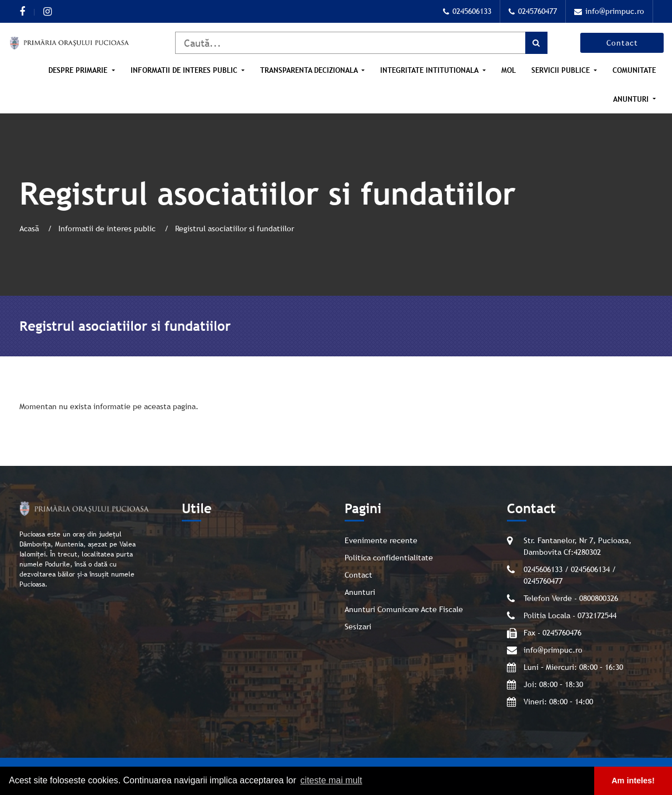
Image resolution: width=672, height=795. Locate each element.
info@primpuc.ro (609, 11)
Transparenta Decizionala (310, 70)
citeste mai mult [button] (331, 780)
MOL (509, 70)
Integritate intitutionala (430, 70)
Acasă (30, 228)
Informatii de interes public (185, 70)
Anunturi (632, 99)
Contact (622, 43)
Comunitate (634, 70)
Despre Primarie (79, 70)
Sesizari (358, 627)
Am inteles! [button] (633, 781)
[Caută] (361, 43)
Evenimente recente (381, 540)
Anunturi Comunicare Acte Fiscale (404, 609)
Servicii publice (562, 70)
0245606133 (467, 11)
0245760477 (533, 11)
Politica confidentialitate (389, 558)
